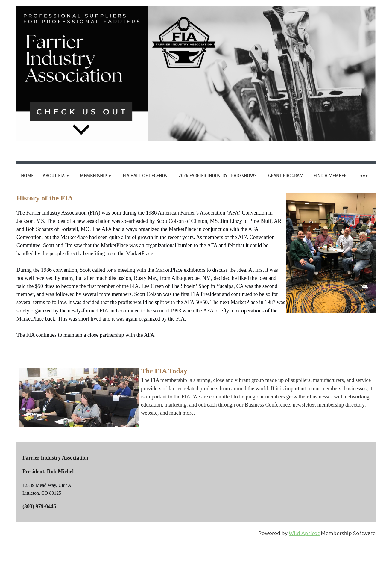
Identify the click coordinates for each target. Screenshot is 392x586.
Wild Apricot (304, 533)
